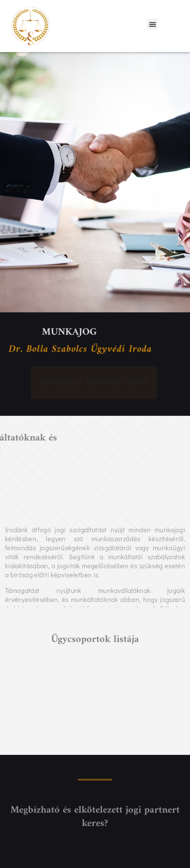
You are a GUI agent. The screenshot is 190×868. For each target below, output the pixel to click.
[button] (152, 24)
